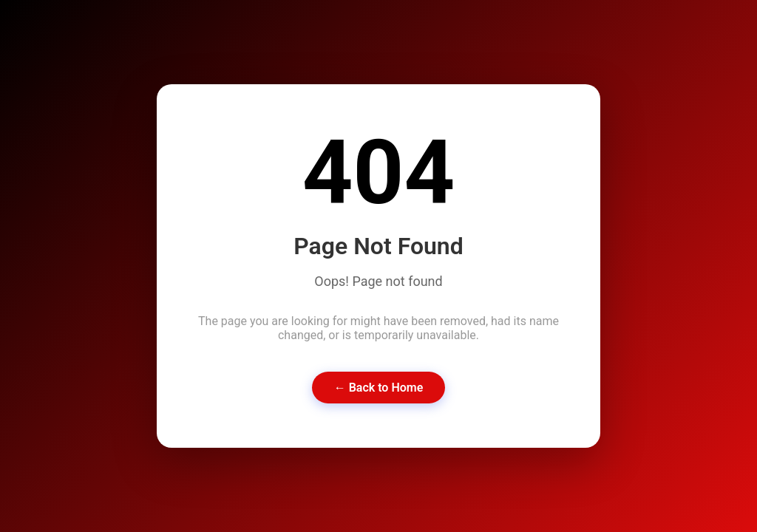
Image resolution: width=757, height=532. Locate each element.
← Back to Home (379, 388)
